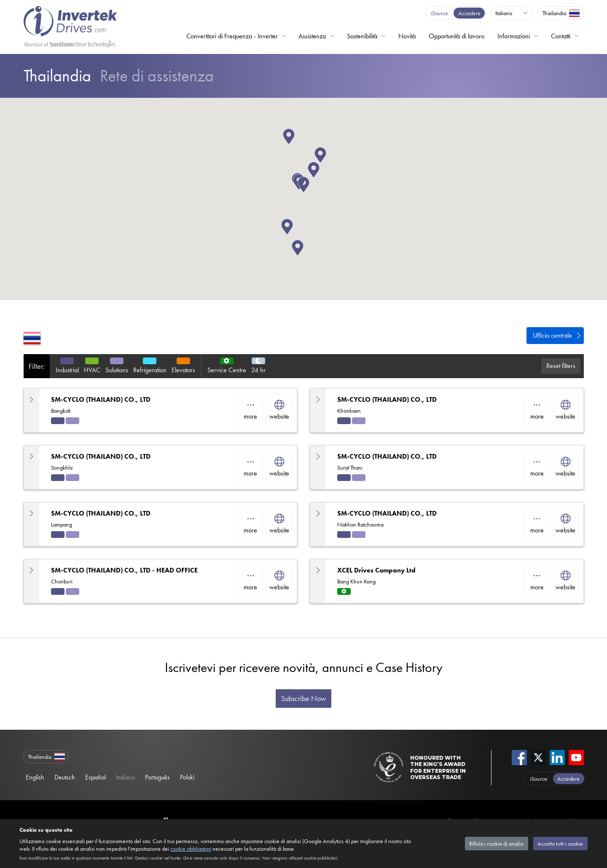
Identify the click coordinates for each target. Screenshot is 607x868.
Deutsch (65, 777)
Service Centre (227, 370)
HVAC (92, 370)
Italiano (125, 777)
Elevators (183, 370)
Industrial (67, 370)
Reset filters (561, 366)
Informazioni (514, 36)
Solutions (117, 370)
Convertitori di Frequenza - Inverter (232, 36)
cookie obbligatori (191, 849)
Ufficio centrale (552, 335)
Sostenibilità (362, 36)
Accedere (469, 13)
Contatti (561, 36)
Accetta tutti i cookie (560, 844)
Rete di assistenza (119, 76)
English (35, 777)
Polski (187, 777)
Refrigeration (150, 370)
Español (95, 777)
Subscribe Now (303, 699)
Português (157, 777)
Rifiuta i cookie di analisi (496, 844)
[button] (295, 144)
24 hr (258, 370)
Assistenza (312, 36)
